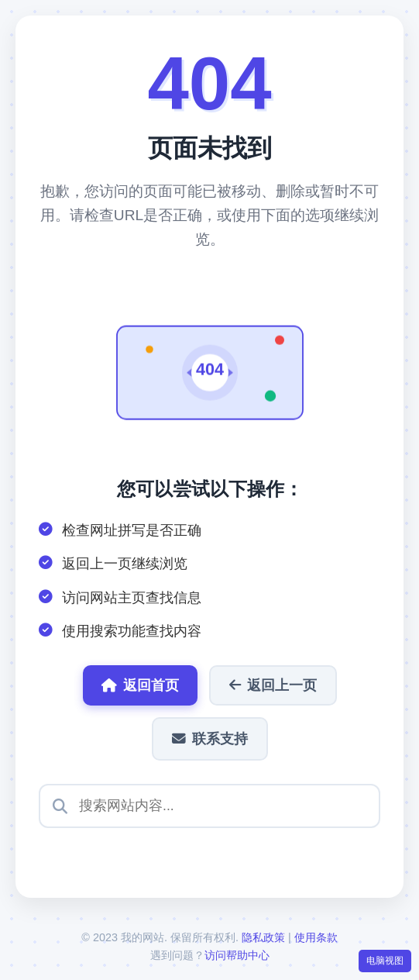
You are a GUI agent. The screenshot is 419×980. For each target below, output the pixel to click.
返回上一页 (273, 685)
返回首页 (140, 685)
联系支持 (210, 739)
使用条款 (316, 937)
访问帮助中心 (237, 955)
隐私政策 (263, 937)
